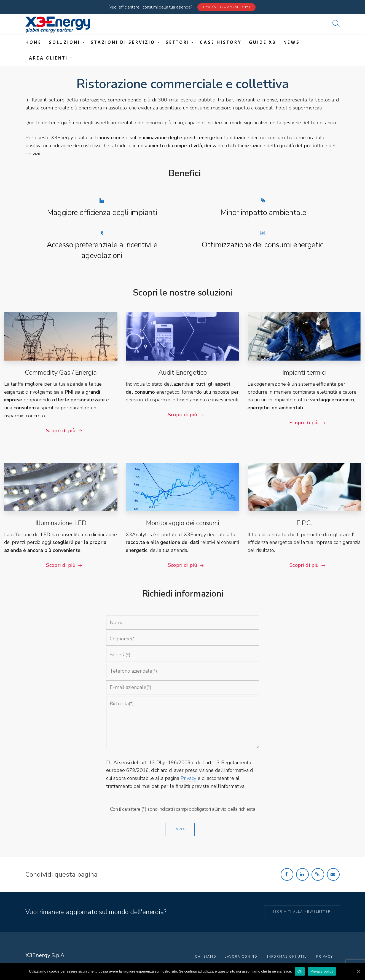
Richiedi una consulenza (227, 7)
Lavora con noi (242, 957)
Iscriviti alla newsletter (302, 912)
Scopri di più (61, 431)
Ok (300, 971)
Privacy (189, 778)
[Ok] (358, 971)
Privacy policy (322, 971)
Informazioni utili (288, 957)
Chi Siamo (206, 957)
